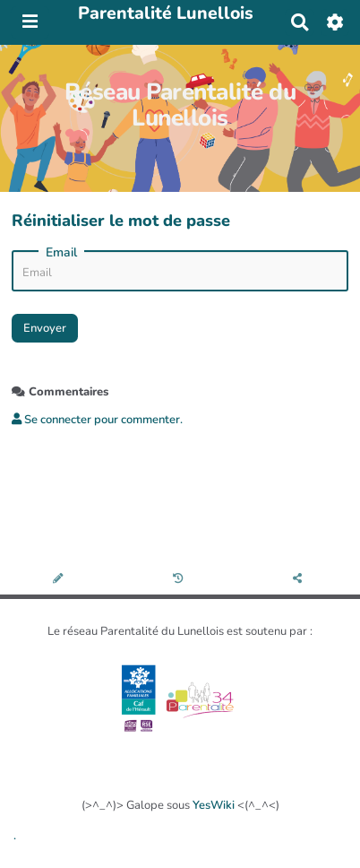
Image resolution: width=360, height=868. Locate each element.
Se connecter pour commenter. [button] (97, 420)
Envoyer (45, 328)
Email (61, 253)
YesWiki (214, 805)
